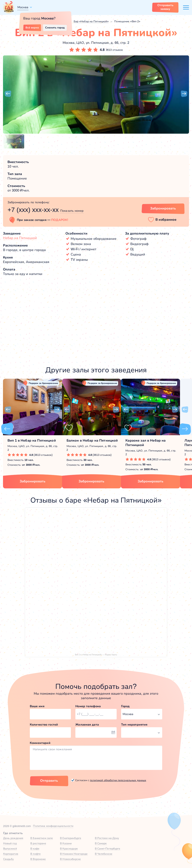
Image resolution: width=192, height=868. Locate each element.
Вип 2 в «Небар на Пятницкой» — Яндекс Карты (96, 655)
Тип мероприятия (134, 725)
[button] (8, 94)
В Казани (66, 843)
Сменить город (55, 28)
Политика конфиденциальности (53, 826)
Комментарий (40, 743)
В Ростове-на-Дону (107, 838)
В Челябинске (104, 854)
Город (125, 706)
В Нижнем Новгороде (74, 854)
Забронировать (33, 481)
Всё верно (32, 28)
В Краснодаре (69, 849)
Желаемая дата (87, 725)
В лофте (36, 854)
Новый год (10, 843)
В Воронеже (38, 859)
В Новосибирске (70, 859)
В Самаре (101, 843)
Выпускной (10, 849)
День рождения (13, 838)
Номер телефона (88, 706)
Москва (23, 7)
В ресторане (38, 843)
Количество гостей (44, 725)
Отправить (49, 781)
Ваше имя (37, 706)
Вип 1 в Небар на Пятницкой (32, 440)
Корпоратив (11, 854)
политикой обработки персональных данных (118, 780)
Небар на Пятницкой (20, 238)
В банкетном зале (42, 838)
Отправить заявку (165, 7)
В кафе (35, 849)
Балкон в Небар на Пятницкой (92, 440)
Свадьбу (9, 859)
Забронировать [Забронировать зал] (163, 208)
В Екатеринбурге (71, 838)
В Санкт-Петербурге (108, 849)
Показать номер (72, 211)
